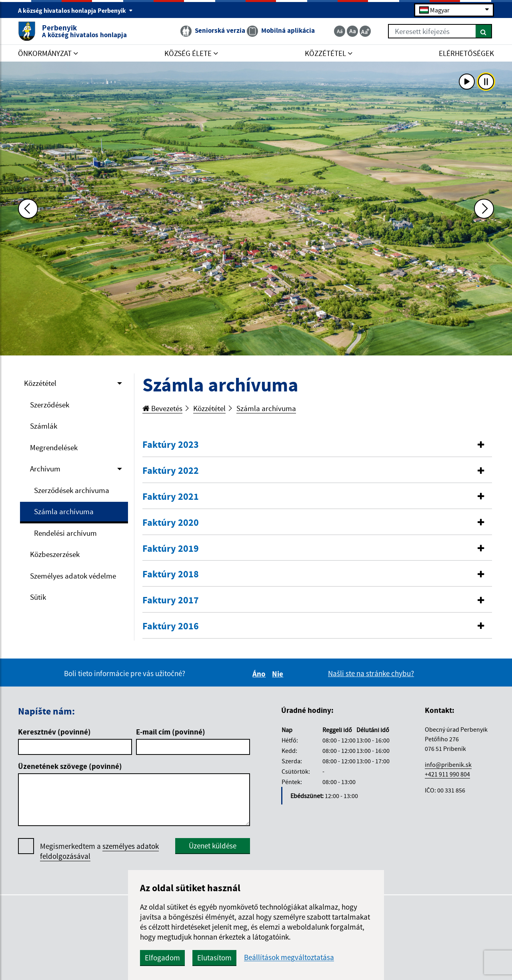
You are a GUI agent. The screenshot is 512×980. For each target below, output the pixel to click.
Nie (279, 674)
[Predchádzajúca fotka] (28, 209)
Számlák (44, 426)
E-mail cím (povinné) (171, 732)
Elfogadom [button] (162, 958)
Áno (260, 674)
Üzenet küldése (213, 846)
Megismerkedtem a (99, 851)
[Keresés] (484, 31)
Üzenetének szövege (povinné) (70, 766)
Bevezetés (162, 408)
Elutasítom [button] (214, 958)
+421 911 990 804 (447, 774)
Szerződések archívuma (72, 490)
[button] (317, 445)
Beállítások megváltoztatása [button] (289, 957)
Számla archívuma (64, 511)
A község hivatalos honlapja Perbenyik (75, 10)
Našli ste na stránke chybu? (371, 673)
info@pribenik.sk (448, 764)
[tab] (317, 445)
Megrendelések (54, 447)
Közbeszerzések (55, 554)
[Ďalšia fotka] (484, 209)
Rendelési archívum (65, 533)
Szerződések (50, 405)
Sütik (38, 597)
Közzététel (40, 383)
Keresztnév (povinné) (54, 732)
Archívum (45, 469)
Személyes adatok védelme (73, 576)
